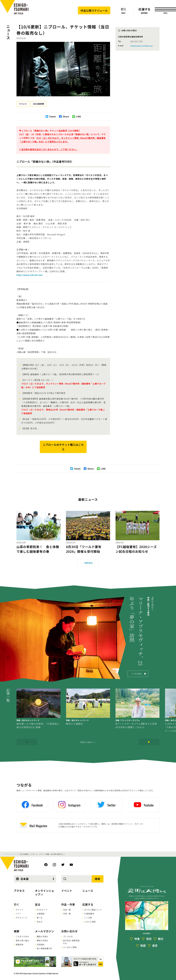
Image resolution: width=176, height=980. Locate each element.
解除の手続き (43, 940)
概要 (17, 931)
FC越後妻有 (89, 914)
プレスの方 (68, 936)
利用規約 (41, 945)
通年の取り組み (23, 940)
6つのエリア (42, 910)
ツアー (19, 914)
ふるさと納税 (90, 922)
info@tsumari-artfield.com (142, 46)
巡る (38, 904)
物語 (143, 945)
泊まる (40, 922)
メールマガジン (45, 931)
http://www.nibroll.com (30, 275)
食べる (40, 918)
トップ (5, 854)
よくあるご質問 (70, 947)
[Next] (149, 742)
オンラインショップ (45, 892)
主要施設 (41, 914)
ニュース (8, 32)
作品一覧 (67, 910)
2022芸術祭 (39, 104)
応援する (88, 904)
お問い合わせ (69, 931)
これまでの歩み (23, 936)
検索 (98, 879)
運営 (155, 945)
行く (17, 904)
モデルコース (21, 918)
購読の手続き (43, 936)
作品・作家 (68, 904)
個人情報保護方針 (44, 948)
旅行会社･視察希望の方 (71, 942)
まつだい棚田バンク (93, 910)
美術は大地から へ (88, 742)
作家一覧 (67, 914)
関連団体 (20, 945)
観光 (161, 939)
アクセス (19, 891)
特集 (137, 939)
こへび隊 (88, 918)
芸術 (149, 939)
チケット (20, 910)
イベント (23, 104)
